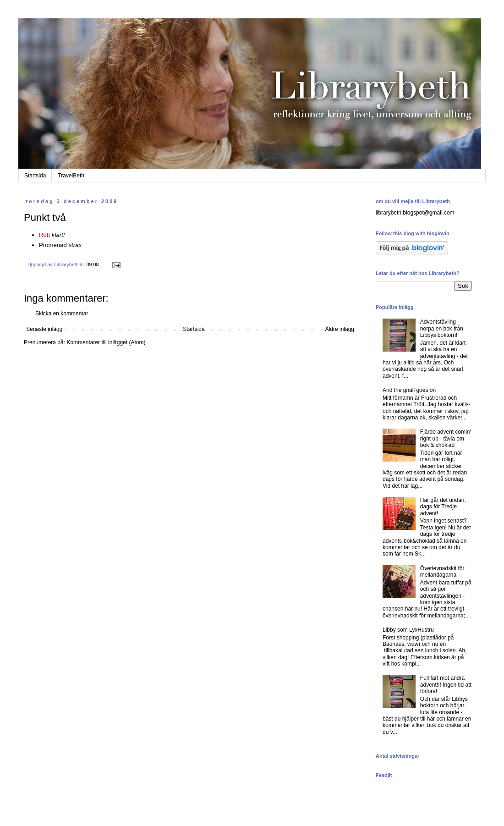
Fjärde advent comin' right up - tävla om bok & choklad (446, 438)
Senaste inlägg (44, 329)
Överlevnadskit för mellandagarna (442, 572)
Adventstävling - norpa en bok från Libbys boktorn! (442, 328)
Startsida (35, 176)
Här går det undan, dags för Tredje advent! (443, 507)
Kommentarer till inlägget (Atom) (106, 342)
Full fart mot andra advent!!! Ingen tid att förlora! (446, 685)
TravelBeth (71, 176)
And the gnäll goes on (409, 390)
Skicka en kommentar (62, 314)
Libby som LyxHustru (408, 630)
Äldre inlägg (340, 329)
